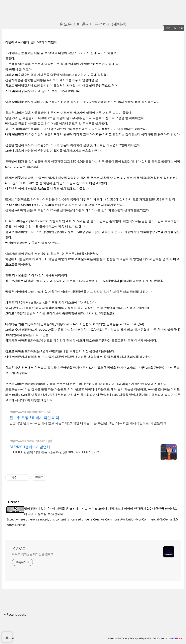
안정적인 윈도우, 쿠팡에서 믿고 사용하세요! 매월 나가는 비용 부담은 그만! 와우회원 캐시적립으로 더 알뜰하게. (88, 423)
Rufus (42, 188)
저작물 (60, 508)
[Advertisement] (151, 64)
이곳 (18, 178)
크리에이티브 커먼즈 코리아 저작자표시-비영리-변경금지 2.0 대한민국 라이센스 (123, 508)
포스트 (10, 264)
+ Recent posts (15, 614)
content (61, 519)
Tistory (125, 638)
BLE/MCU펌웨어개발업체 (30, 447)
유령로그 (19, 549)
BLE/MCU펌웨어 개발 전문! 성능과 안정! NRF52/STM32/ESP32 (54, 452)
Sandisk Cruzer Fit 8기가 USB (30, 205)
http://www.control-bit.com (27, 441)
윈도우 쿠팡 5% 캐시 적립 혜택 (34, 418)
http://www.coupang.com (26, 412)
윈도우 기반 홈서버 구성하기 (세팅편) (93, 24)
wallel (148, 638)
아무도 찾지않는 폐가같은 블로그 (33, 554)
